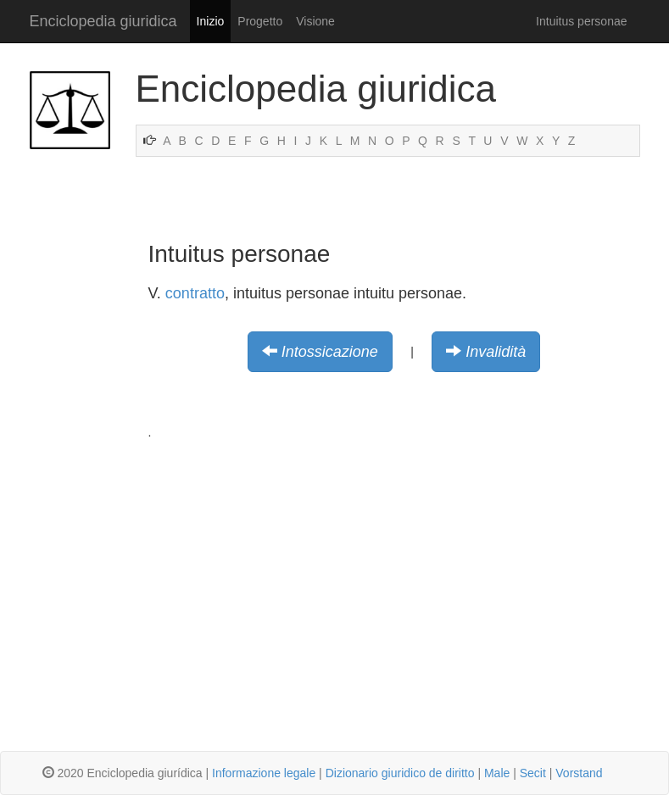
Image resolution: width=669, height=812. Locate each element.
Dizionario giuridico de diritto (400, 773)
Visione (315, 21)
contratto (195, 293)
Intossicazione (330, 352)
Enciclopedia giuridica (103, 21)
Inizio (211, 21)
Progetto (260, 21)
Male (497, 773)
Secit (533, 773)
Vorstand (579, 773)
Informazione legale (264, 773)
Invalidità (496, 352)
